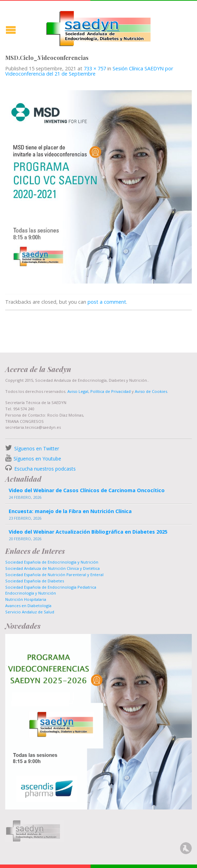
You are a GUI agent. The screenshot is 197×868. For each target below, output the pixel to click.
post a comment (107, 302)
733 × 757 (95, 68)
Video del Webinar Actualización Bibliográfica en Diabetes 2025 (88, 532)
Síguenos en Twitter (37, 448)
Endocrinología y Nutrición (31, 593)
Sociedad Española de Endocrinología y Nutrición (52, 562)
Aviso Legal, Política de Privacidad (98, 391)
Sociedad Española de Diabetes (35, 581)
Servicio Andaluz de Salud (30, 612)
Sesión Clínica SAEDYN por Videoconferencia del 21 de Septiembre (89, 71)
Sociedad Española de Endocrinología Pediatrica (51, 587)
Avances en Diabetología (28, 606)
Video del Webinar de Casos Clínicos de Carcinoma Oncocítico (87, 490)
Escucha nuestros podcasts (44, 469)
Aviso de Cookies (151, 391)
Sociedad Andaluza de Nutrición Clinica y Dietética (52, 568)
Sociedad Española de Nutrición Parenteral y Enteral (54, 575)
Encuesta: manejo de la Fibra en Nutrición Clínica (70, 511)
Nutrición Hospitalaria (26, 599)
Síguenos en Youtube (37, 459)
